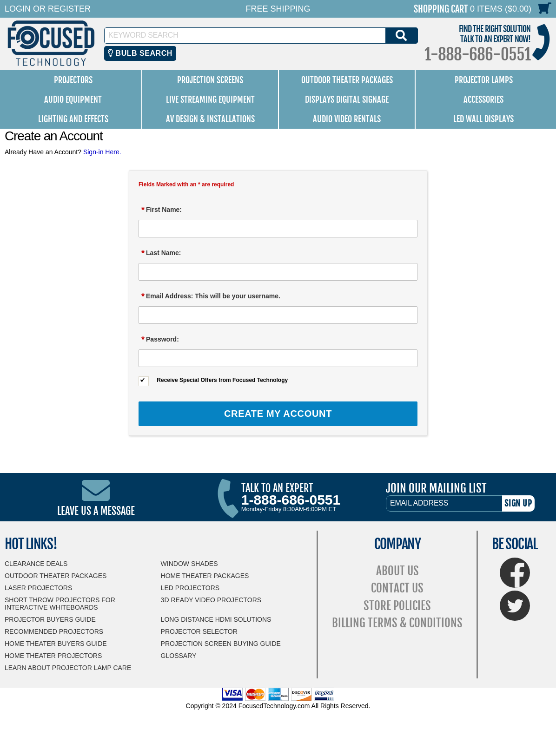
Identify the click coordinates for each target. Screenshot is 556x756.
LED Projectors (190, 588)
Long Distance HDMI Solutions (216, 619)
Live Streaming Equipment (210, 99)
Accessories (483, 99)
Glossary (179, 656)
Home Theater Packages (205, 576)
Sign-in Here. (102, 152)
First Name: (162, 210)
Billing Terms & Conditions (397, 623)
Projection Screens (210, 80)
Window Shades (189, 564)
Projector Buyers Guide (50, 619)
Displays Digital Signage (347, 99)
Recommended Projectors (54, 631)
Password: (160, 340)
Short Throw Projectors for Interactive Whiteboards (60, 604)
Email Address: (211, 296)
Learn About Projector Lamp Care (68, 668)
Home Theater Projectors (53, 656)
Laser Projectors (38, 588)
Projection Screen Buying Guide (221, 644)
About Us (397, 571)
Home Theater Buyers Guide (56, 644)
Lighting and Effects (73, 119)
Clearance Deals (36, 564)
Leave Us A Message (96, 511)
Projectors (73, 80)
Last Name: (161, 253)
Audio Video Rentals (347, 119)
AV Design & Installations (210, 119)
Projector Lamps (484, 80)
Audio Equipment (73, 99)
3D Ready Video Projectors (211, 600)
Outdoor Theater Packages (347, 80)
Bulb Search (140, 53)
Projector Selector (199, 631)
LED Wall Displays (483, 119)
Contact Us (397, 588)
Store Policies (397, 606)
